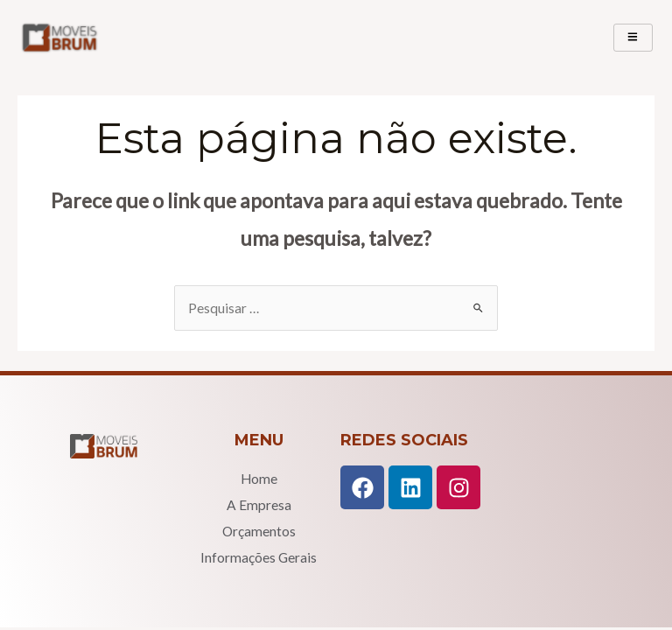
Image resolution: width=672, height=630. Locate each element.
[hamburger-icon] (633, 38)
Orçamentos (259, 531)
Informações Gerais (259, 557)
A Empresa (259, 505)
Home (259, 479)
